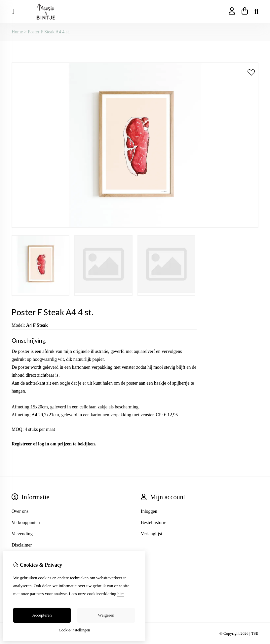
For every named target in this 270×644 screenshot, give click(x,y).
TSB (255, 633)
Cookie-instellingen (75, 630)
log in (43, 444)
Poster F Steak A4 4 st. (49, 32)
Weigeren (106, 615)
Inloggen (149, 511)
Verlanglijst (152, 534)
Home (17, 32)
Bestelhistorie (154, 523)
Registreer (22, 444)
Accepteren (42, 615)
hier (121, 594)
